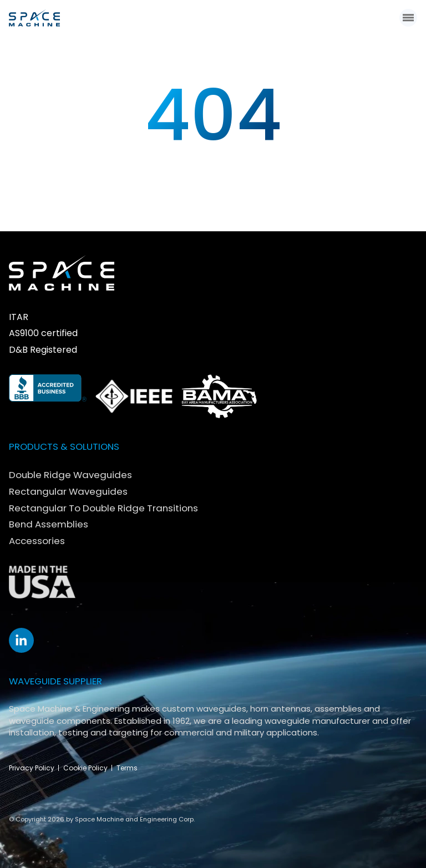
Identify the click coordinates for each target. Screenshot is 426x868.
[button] (408, 17)
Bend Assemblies (49, 524)
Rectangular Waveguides (68, 491)
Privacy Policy (32, 768)
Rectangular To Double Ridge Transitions (103, 508)
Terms (127, 768)
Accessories (37, 541)
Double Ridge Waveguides (70, 475)
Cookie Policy (85, 768)
